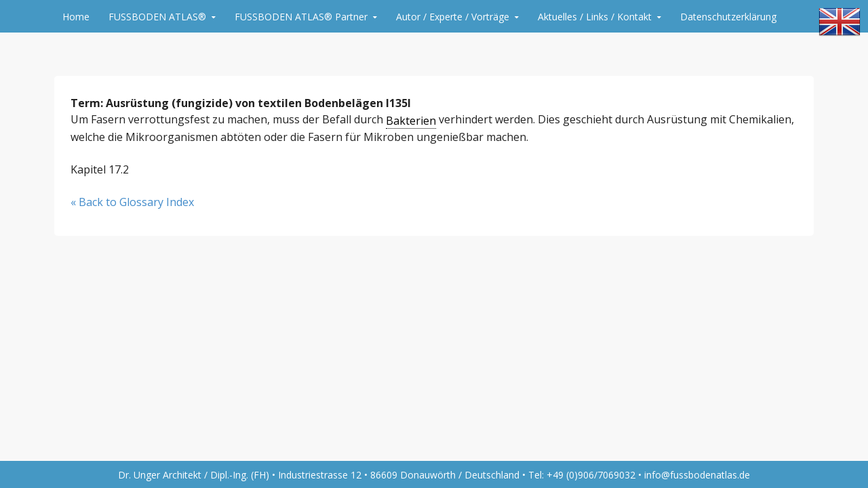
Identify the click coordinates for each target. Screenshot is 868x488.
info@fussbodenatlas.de (697, 475)
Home (76, 17)
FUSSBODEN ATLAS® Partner (301, 17)
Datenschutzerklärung (728, 17)
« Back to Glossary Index (132, 202)
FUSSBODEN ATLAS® (157, 17)
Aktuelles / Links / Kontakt (595, 17)
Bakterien (411, 121)
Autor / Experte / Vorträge (453, 17)
